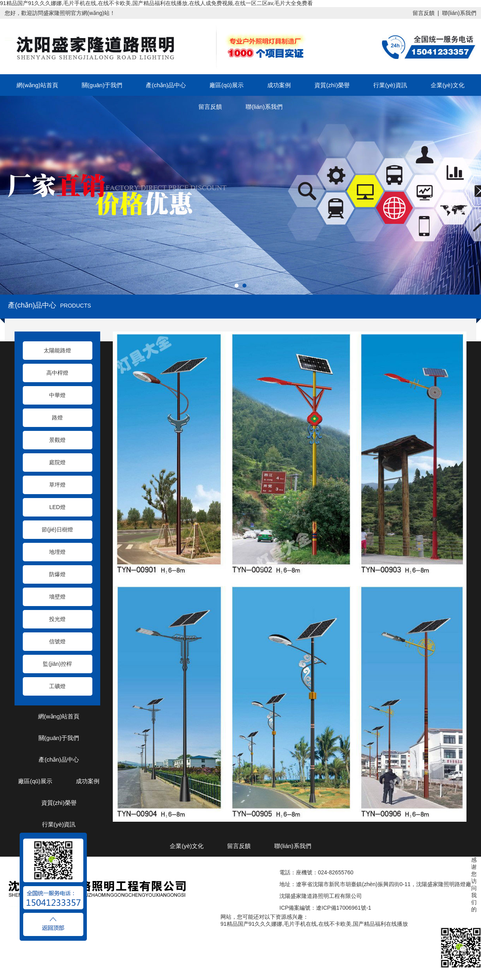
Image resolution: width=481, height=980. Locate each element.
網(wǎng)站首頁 (37, 85)
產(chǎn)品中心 (166, 85)
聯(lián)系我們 (459, 13)
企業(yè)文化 (448, 85)
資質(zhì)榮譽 (332, 85)
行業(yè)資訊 (390, 85)
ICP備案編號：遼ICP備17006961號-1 (325, 908)
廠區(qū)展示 (227, 85)
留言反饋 (424, 13)
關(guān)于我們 (102, 85)
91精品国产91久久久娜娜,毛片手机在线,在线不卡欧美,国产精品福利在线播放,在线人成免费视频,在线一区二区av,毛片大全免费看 (156, 3)
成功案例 (279, 85)
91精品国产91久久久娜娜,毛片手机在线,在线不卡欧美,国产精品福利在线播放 (314, 924)
